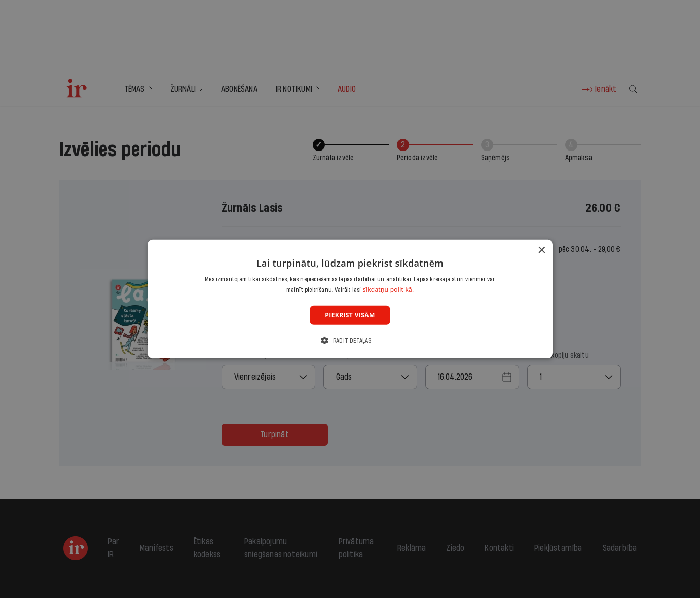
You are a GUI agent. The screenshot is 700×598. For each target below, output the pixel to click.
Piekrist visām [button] (350, 315)
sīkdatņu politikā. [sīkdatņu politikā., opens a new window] (389, 290)
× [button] (542, 251)
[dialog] (350, 299)
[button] (350, 340)
